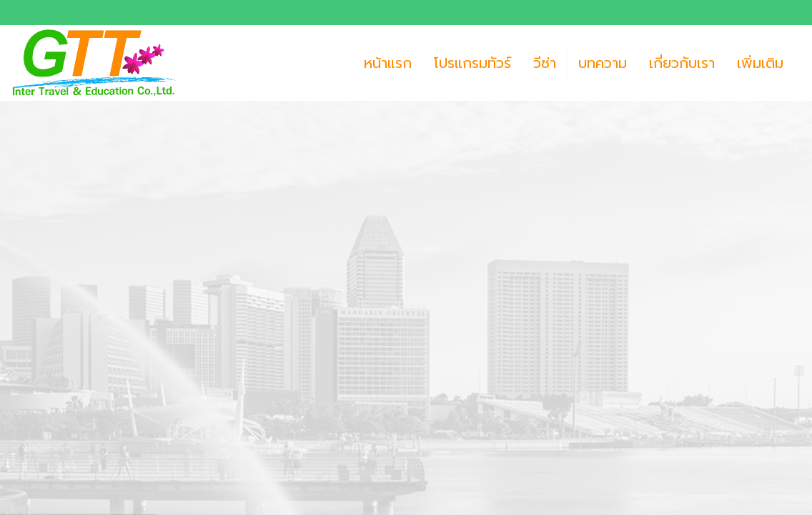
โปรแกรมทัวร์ (472, 63)
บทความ (603, 63)
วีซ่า (545, 63)
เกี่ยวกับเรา (682, 63)
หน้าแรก (388, 63)
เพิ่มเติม (760, 63)
